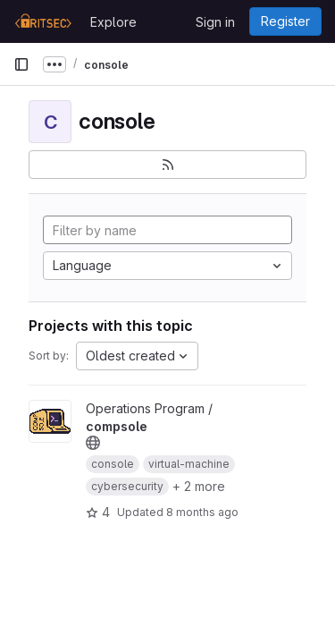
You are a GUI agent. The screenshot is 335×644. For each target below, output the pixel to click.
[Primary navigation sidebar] (21, 64)
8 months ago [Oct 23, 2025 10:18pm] (202, 512)
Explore (113, 22)
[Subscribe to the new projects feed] (167, 165)
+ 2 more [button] (199, 486)
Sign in (215, 22)
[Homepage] (43, 21)
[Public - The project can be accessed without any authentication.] (93, 443)
